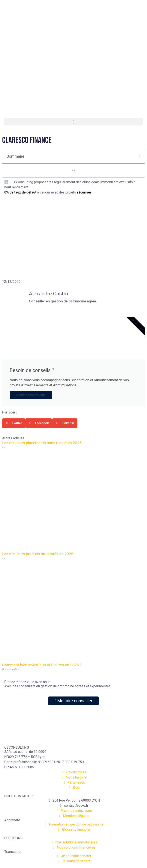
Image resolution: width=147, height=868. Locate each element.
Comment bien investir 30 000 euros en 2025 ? (42, 665)
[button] (73, 122)
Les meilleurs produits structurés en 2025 (38, 554)
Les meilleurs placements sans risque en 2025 (42, 443)
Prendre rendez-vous (31, 395)
